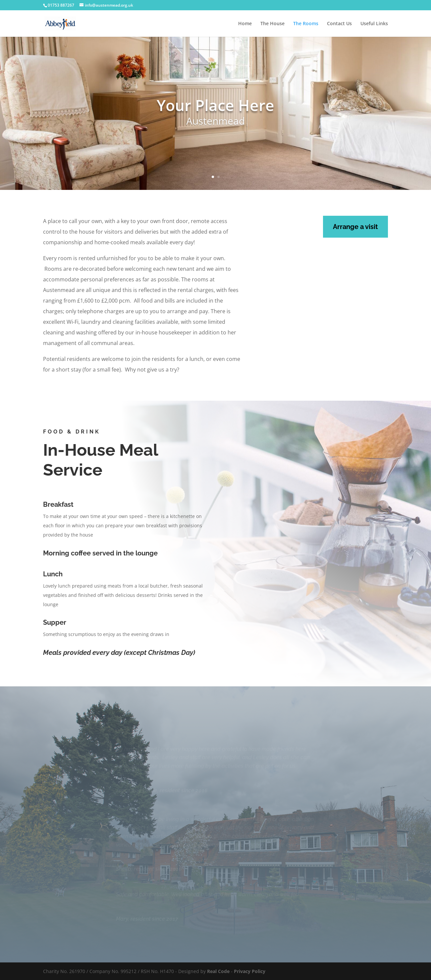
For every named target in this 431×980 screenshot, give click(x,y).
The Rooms (306, 24)
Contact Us (339, 24)
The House (272, 24)
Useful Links (374, 24)
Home (245, 24)
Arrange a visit (355, 227)
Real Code (218, 971)
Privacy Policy (250, 971)
